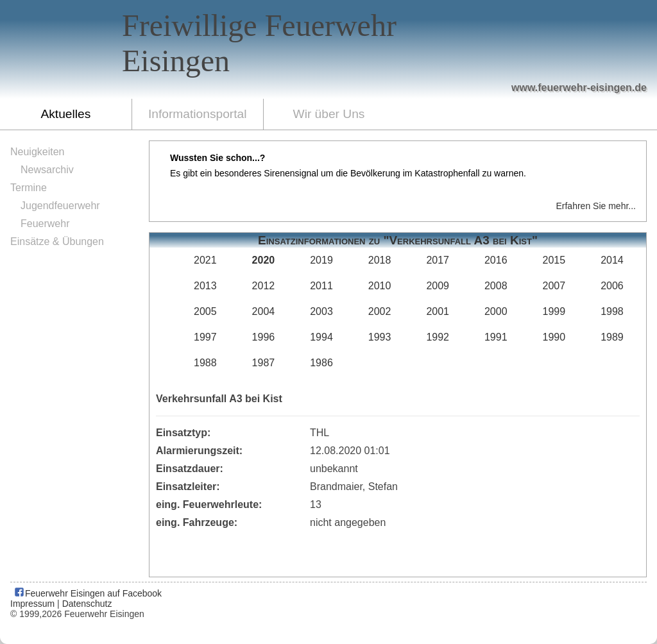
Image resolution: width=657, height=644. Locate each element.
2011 (321, 286)
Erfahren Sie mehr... (596, 206)
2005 (205, 311)
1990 (554, 337)
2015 (554, 260)
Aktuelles (65, 114)
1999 (554, 311)
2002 (380, 311)
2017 (438, 260)
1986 (321, 363)
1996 (264, 337)
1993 (380, 337)
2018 (380, 260)
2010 (380, 286)
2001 (438, 311)
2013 (205, 286)
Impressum (32, 604)
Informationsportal (198, 114)
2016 (496, 260)
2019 (321, 260)
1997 (205, 337)
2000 (496, 311)
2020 (264, 260)
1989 (612, 337)
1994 (321, 337)
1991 (496, 337)
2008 (496, 286)
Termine (29, 188)
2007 (554, 286)
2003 (321, 311)
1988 (205, 363)
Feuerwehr (45, 224)
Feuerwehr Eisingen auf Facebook (88, 593)
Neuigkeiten (38, 152)
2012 (264, 286)
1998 (612, 311)
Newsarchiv (47, 170)
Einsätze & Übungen (57, 241)
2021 (205, 260)
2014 (612, 260)
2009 (438, 286)
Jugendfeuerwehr (60, 206)
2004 (264, 311)
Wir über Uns (329, 114)
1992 (438, 337)
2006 (612, 286)
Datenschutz (87, 604)
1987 (264, 363)
